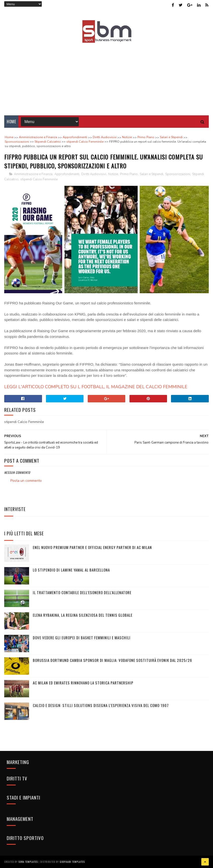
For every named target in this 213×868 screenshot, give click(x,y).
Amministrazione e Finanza (33, 174)
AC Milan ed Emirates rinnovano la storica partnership (83, 683)
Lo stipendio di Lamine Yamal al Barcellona (71, 570)
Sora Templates (28, 862)
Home (11, 122)
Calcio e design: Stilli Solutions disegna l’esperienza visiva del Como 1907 (101, 705)
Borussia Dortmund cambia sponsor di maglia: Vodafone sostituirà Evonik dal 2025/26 (112, 660)
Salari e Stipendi (151, 174)
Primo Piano (129, 174)
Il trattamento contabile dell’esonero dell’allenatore (82, 592)
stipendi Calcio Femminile (39, 179)
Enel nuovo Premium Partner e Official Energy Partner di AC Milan (92, 547)
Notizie (113, 174)
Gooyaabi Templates (72, 862)
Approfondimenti (67, 174)
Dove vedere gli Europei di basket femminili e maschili (82, 638)
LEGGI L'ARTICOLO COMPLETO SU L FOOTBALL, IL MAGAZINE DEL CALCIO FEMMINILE (96, 387)
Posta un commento (26, 481)
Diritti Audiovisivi (94, 174)
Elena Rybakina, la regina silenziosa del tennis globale (83, 615)
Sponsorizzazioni (178, 174)
